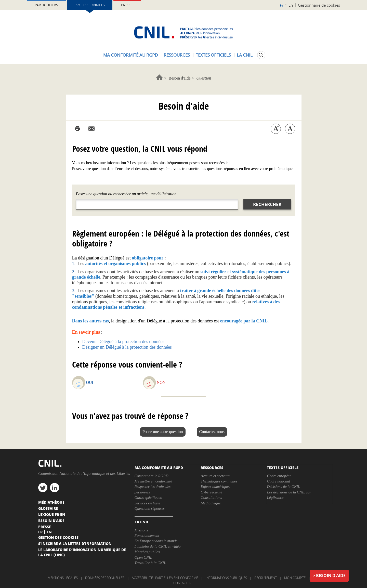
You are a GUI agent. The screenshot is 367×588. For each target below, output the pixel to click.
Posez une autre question (163, 432)
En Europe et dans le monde (156, 541)
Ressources (177, 55)
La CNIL (245, 55)
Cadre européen (279, 476)
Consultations (211, 498)
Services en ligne (148, 503)
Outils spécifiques (148, 498)
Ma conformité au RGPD (130, 55)
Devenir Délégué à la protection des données (123, 342)
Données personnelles (105, 578)
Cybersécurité (211, 492)
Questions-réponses (150, 508)
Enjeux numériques (215, 487)
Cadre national (278, 481)
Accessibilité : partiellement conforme (165, 578)
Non (161, 382)
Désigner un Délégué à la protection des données (127, 347)
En (291, 5)
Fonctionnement (147, 535)
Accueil (159, 77)
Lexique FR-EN (52, 514)
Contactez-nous (212, 432)
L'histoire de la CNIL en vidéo (158, 546)
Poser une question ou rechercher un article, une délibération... (128, 194)
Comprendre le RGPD (152, 476)
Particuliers (46, 5)
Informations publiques (226, 578)
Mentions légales (63, 578)
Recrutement (266, 578)
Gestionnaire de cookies (319, 5)
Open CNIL (143, 557)
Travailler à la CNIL (150, 563)
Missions (141, 530)
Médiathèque (211, 503)
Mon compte (295, 578)
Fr (281, 5)
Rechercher (267, 204)
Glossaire (48, 508)
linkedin (55, 488)
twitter (43, 488)
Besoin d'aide (180, 78)
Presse (127, 5)
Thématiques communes (219, 481)
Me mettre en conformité (153, 481)
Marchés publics (147, 552)
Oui (90, 382)
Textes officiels (213, 55)
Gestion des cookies (58, 537)
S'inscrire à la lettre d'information (75, 543)
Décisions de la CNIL (283, 487)
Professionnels (90, 5)
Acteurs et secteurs (215, 476)
